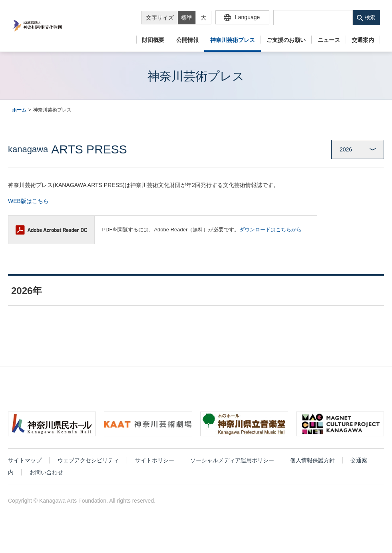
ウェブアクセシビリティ (88, 466)
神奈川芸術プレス (233, 40)
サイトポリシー (155, 466)
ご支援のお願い (286, 40)
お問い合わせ (46, 478)
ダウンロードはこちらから (271, 230)
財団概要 (153, 40)
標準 (187, 18)
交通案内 (363, 40)
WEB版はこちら (28, 201)
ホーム (19, 110)
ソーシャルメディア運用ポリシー (232, 466)
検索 (370, 17)
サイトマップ (25, 466)
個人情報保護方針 (312, 466)
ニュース (329, 40)
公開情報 (187, 40)
